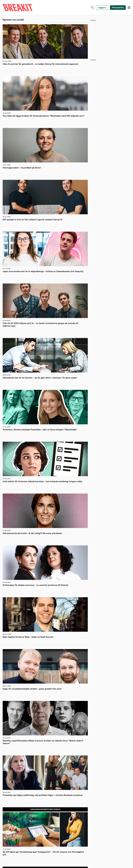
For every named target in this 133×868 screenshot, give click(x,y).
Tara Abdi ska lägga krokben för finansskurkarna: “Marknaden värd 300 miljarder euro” (44, 116)
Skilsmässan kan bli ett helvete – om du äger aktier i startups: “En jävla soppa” (40, 378)
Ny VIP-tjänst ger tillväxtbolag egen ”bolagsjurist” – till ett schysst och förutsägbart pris (43, 853)
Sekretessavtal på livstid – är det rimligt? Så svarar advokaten (32, 533)
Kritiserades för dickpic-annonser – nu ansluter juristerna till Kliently (36, 585)
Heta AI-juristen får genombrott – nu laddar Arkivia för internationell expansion (41, 64)
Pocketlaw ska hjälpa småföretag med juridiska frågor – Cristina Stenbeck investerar (43, 795)
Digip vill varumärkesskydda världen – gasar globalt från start (32, 689)
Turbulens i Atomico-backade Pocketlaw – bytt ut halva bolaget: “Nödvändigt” (40, 430)
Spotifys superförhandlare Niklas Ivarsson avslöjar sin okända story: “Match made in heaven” (43, 742)
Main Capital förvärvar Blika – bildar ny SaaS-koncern (28, 637)
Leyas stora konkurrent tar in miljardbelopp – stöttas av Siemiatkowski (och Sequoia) (43, 271)
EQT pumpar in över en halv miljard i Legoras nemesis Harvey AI (33, 220)
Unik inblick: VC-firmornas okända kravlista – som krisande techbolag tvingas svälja (42, 482)
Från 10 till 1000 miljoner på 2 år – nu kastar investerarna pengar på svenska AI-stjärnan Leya (41, 325)
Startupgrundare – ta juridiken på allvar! (22, 168)
